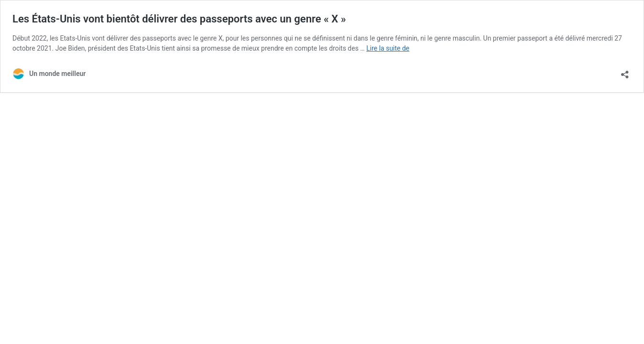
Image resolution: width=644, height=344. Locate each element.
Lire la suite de (388, 48)
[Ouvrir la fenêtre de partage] (625, 71)
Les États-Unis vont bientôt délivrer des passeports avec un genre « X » (179, 19)
